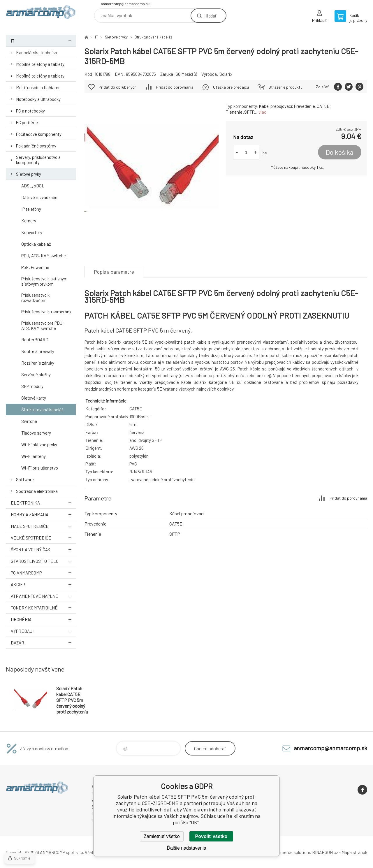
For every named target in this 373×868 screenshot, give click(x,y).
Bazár (43, 643)
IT (43, 41)
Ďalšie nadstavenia (186, 848)
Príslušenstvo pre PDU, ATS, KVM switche (42, 326)
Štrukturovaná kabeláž (42, 410)
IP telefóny (31, 209)
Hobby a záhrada (43, 514)
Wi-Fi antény (34, 456)
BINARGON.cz (325, 852)
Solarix (226, 74)
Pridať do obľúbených (117, 87)
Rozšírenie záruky (38, 363)
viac (262, 112)
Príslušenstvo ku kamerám (46, 312)
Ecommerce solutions (290, 852)
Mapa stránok (354, 852)
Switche (29, 421)
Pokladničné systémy (36, 146)
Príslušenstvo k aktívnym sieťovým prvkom (44, 281)
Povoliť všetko (211, 836)
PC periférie (27, 122)
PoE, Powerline (35, 267)
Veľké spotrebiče (43, 538)
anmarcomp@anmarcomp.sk (125, 4)
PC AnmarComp (43, 573)
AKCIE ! (43, 584)
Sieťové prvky (29, 174)
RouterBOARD (35, 340)
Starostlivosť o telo (43, 561)
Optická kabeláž (36, 244)
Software (25, 479)
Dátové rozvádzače (39, 197)
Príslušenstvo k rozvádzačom (35, 298)
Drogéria (43, 619)
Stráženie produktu (285, 87)
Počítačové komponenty (39, 134)
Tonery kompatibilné (43, 608)
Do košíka (340, 152)
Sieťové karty (34, 398)
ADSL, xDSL (33, 186)
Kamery (29, 221)
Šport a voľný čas (43, 549)
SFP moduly (32, 386)
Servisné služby (36, 375)
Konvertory (32, 232)
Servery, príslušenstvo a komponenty (38, 160)
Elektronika (43, 503)
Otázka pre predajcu (231, 87)
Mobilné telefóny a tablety (40, 64)
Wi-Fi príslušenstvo (40, 468)
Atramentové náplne (43, 596)
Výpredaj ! (43, 631)
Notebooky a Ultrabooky (38, 99)
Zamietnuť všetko (162, 836)
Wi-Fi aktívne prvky (39, 444)
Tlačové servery (36, 433)
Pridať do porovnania (175, 87)
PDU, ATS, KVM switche (44, 256)
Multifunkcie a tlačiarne (38, 87)
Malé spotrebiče (43, 526)
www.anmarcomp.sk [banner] (41, 14)
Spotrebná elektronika (37, 491)
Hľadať (210, 16)
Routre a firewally (38, 351)
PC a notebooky (30, 111)
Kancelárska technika (37, 52)
